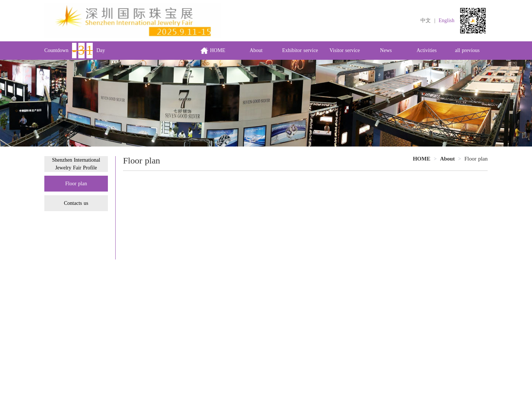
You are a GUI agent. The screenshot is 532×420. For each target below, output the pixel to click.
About (256, 50)
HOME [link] (422, 159)
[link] (447, 159)
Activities (427, 50)
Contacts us (76, 203)
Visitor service (345, 50)
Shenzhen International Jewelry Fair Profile (76, 164)
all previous (468, 50)
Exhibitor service (300, 50)
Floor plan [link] (476, 159)
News (386, 50)
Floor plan (76, 184)
